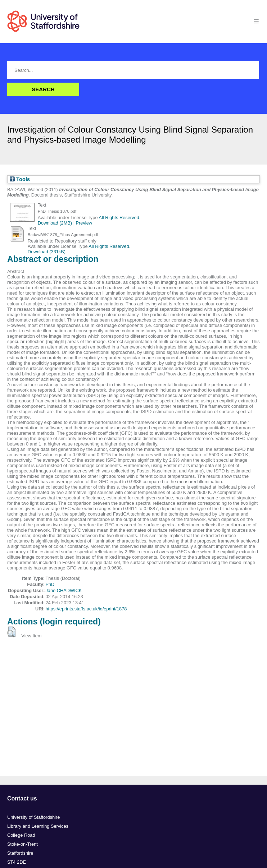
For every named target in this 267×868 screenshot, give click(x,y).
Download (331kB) (47, 252)
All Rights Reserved (119, 218)
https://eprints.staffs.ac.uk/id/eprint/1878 (86, 609)
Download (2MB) (55, 223)
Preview (84, 223)
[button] (11, 632)
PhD (50, 584)
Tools (20, 179)
